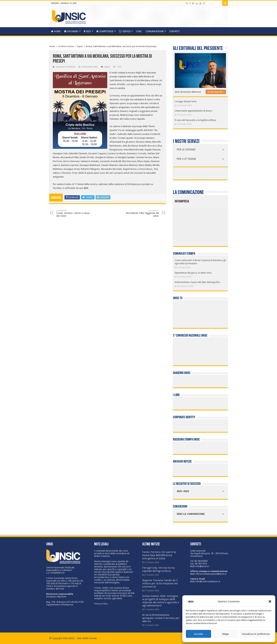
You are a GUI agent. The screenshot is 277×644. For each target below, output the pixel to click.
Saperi (80, 46)
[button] (270, 601)
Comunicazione (155, 31)
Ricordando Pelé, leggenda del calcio (141, 213)
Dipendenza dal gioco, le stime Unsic (193, 273)
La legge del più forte (186, 101)
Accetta (198, 634)
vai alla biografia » (216, 92)
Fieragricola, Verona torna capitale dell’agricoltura (158, 569)
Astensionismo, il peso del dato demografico (198, 282)
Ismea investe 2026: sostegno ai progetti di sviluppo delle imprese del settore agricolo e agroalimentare (161, 601)
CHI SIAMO (71, 31)
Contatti (174, 31)
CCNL (139, 31)
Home (52, 46)
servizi (125, 31)
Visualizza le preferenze (256, 634)
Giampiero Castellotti (66, 67)
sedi (87, 31)
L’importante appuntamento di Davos (193, 111)
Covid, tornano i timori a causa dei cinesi (74, 213)
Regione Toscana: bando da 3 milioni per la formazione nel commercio (160, 583)
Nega (225, 634)
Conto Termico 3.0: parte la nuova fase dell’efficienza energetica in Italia (159, 555)
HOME (56, 31)
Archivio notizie (66, 46)
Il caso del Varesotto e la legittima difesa (195, 120)
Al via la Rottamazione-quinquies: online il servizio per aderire (161, 618)
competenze (105, 31)
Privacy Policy (101, 604)
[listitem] (211, 224)
